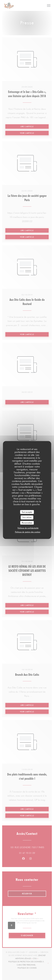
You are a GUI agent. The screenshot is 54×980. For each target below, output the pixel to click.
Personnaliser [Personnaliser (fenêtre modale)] (27, 523)
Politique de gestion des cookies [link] (28, 532)
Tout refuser (27, 517)
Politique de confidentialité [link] (28, 528)
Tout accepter (27, 512)
